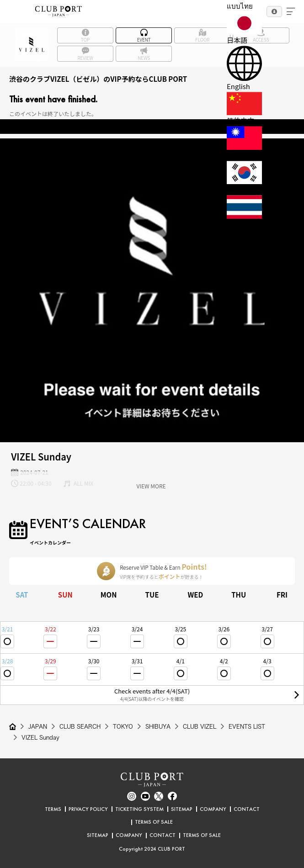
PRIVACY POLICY (88, 809)
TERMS (53, 809)
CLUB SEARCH (80, 726)
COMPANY (213, 809)
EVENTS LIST (247, 726)
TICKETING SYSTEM (139, 809)
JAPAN (38, 726)
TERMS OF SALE (154, 822)
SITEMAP (182, 809)
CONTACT (247, 809)
